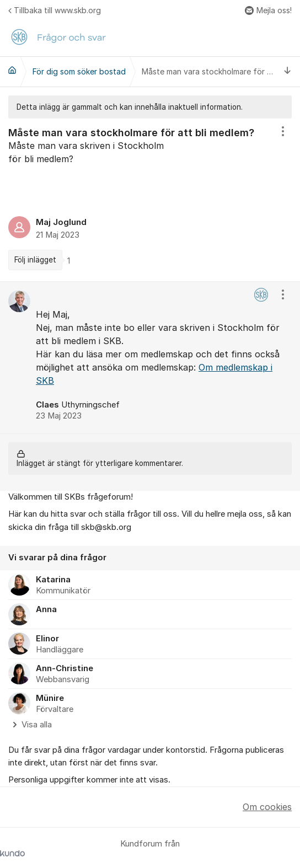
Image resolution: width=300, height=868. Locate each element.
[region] (150, 200)
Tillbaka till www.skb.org (55, 10)
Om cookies (267, 807)
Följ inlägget (35, 260)
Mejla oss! (268, 10)
